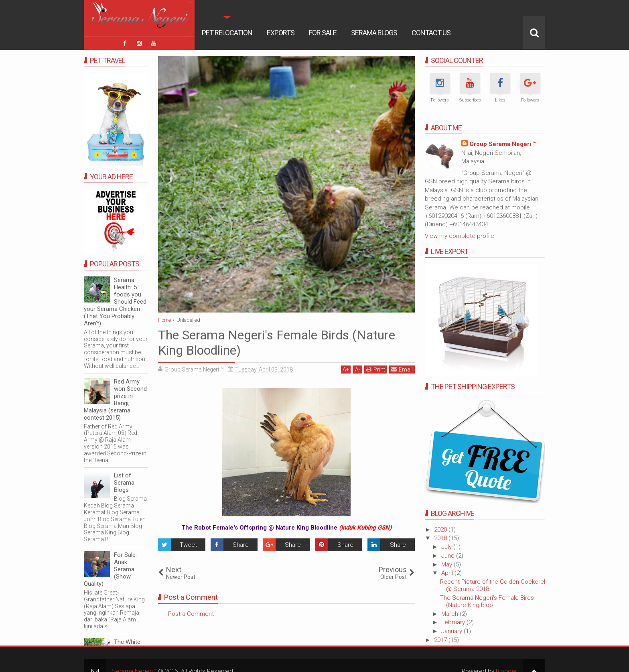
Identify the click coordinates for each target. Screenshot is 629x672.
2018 (441, 538)
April (448, 573)
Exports (281, 33)
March (450, 614)
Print (376, 369)
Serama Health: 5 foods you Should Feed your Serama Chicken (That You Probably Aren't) (115, 302)
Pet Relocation (227, 33)
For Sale (323, 33)
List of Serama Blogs (124, 483)
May (447, 564)
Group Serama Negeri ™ (503, 144)
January (452, 631)
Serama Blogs (374, 33)
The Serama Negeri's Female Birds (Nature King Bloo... (487, 601)
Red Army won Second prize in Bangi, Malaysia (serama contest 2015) (115, 400)
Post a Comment (191, 614)
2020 (441, 530)
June (449, 556)
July (447, 547)
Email (402, 369)
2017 (441, 640)
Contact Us (431, 33)
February (454, 622)
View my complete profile (460, 236)
